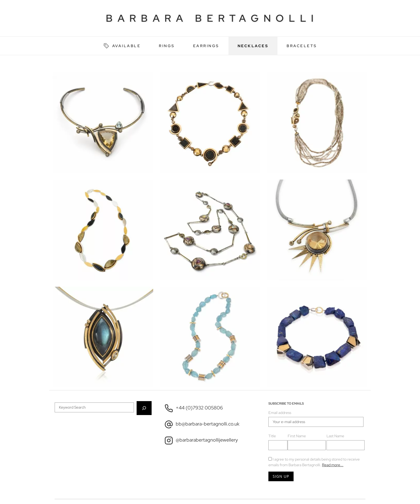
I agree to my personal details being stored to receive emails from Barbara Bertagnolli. (314, 462)
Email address (280, 413)
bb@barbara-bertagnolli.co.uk (202, 424)
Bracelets (302, 46)
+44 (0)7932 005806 (194, 408)
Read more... (333, 465)
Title (272, 436)
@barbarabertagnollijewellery (201, 440)
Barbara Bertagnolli (212, 18)
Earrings (206, 46)
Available (122, 46)
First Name (297, 436)
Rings (167, 46)
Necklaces (253, 46)
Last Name (335, 436)
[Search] (144, 408)
